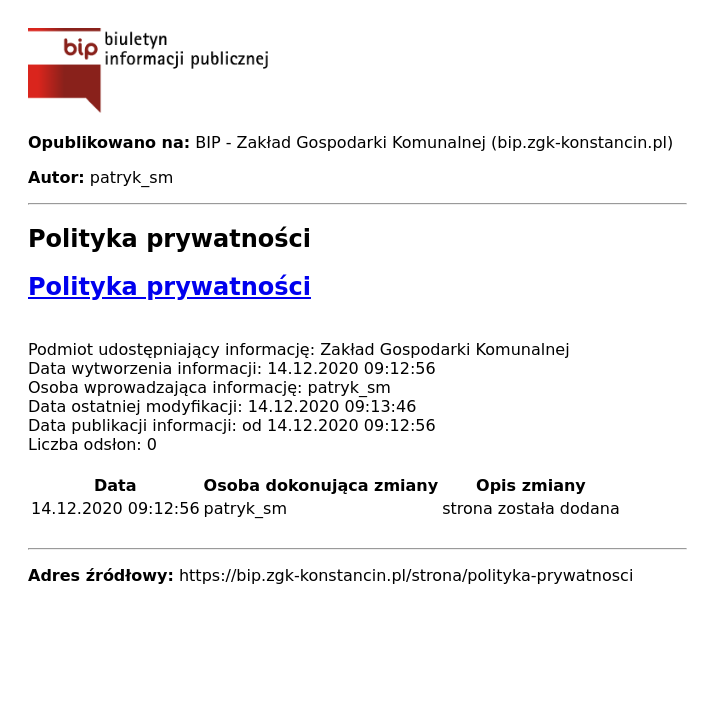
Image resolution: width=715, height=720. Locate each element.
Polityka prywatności (169, 287)
